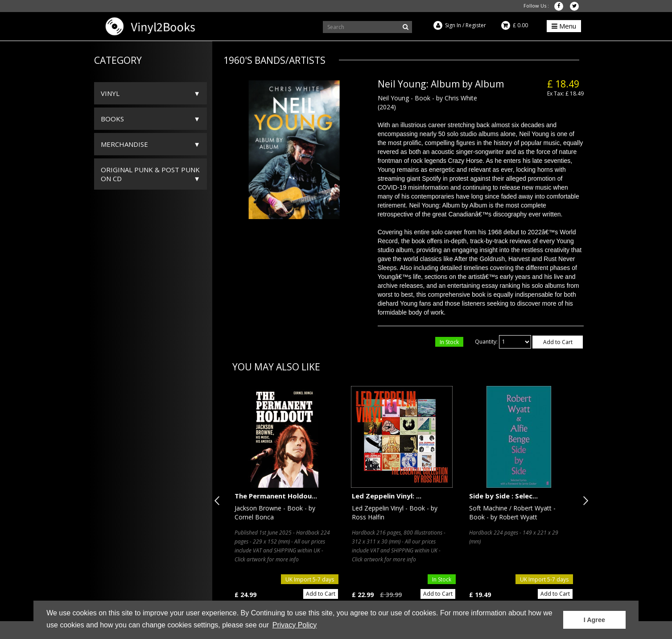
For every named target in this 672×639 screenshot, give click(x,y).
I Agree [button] (594, 620)
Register (476, 25)
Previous (219, 501)
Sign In (453, 25)
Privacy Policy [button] (295, 625)
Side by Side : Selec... (503, 496)
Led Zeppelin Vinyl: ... (387, 496)
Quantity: (486, 342)
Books (112, 119)
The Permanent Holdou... (276, 496)
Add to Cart (558, 342)
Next (584, 501)
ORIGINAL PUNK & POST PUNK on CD (150, 174)
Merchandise (124, 144)
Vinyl (110, 93)
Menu (564, 26)
